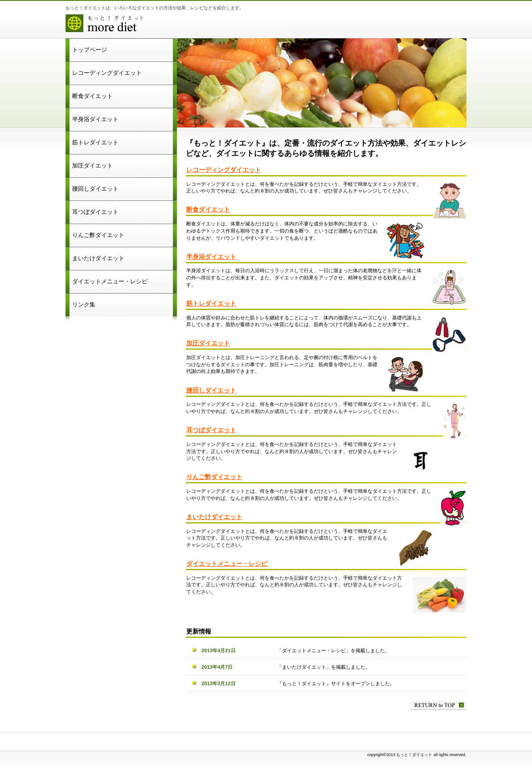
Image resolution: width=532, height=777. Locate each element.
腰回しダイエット (211, 391)
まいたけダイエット (214, 517)
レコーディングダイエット (224, 170)
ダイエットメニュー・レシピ (227, 564)
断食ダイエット (208, 210)
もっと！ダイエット (177, 25)
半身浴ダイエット (211, 257)
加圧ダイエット (208, 343)
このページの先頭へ (438, 705)
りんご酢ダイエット (214, 477)
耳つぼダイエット (211, 430)
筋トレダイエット (211, 304)
